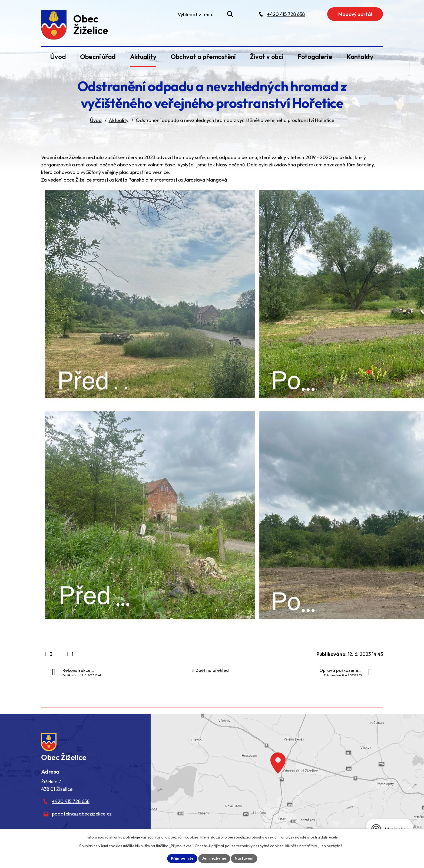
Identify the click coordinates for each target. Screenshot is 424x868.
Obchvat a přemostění (203, 57)
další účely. (329, 837)
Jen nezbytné (214, 858)
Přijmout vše (182, 858)
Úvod (58, 57)
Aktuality (143, 57)
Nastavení (244, 858)
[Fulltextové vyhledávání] (204, 14)
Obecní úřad (98, 57)
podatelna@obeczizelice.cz (82, 814)
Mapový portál (355, 14)
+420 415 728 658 (71, 801)
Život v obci (266, 57)
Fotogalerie (315, 57)
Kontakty (360, 57)
